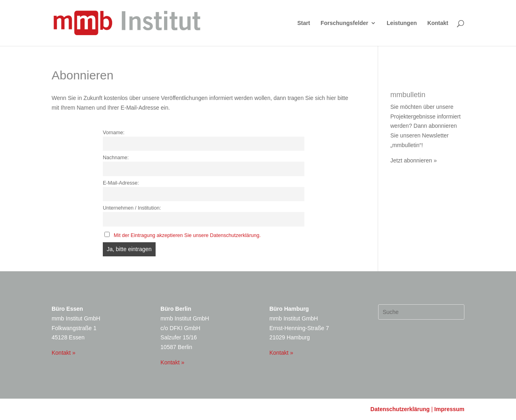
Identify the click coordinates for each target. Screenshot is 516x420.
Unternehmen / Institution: (132, 208)
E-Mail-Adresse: (121, 183)
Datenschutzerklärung (400, 409)
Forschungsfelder (344, 23)
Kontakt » (63, 353)
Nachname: (116, 158)
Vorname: (114, 133)
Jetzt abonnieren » (413, 160)
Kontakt (438, 23)
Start (304, 23)
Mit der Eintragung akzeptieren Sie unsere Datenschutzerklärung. (187, 235)
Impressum (449, 409)
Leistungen (402, 23)
